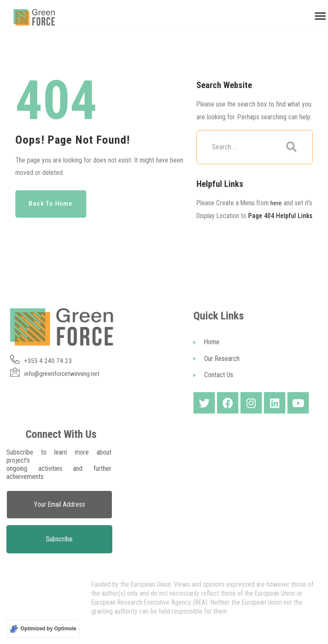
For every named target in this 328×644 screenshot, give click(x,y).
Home (206, 355)
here (276, 203)
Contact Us (213, 388)
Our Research (217, 372)
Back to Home (52, 204)
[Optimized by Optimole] (43, 629)
